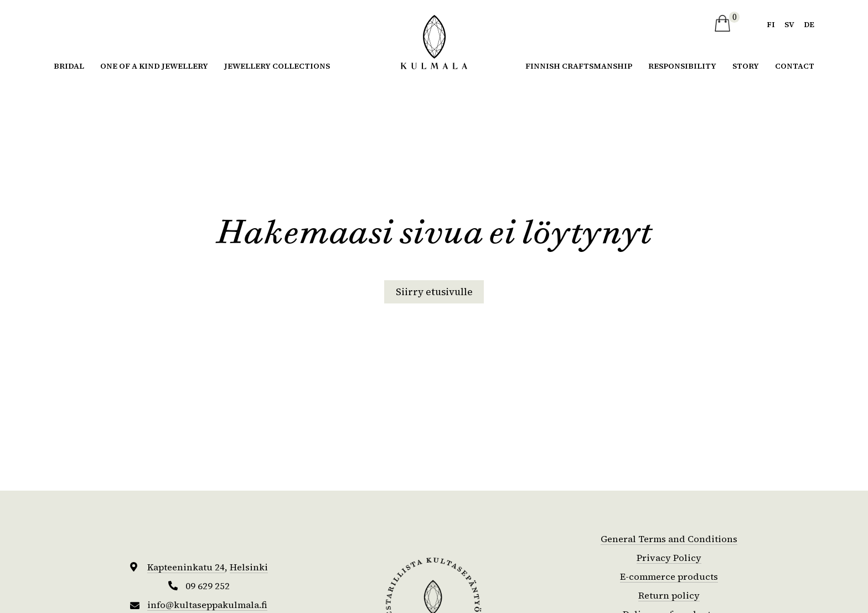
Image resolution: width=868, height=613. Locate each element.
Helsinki (251, 567)
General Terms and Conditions (669, 539)
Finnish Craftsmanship (579, 65)
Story (746, 65)
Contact (795, 65)
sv (788, 24)
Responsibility (682, 65)
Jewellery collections (277, 65)
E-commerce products (669, 576)
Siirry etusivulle (434, 292)
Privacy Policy (669, 558)
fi (769, 24)
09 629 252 (208, 586)
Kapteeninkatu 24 (185, 567)
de (809, 24)
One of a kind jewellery (154, 65)
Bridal (69, 65)
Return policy (669, 595)
